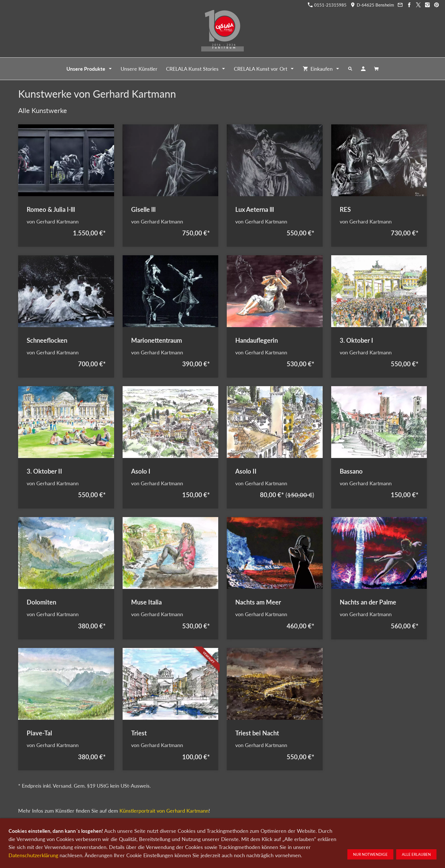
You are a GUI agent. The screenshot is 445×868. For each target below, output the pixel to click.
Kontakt (193, 838)
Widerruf (311, 838)
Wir (208, 838)
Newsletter (226, 838)
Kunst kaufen (137, 838)
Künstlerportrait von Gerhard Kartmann (164, 811)
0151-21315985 (327, 5)
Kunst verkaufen (167, 838)
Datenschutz (251, 838)
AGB (294, 838)
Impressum (276, 838)
